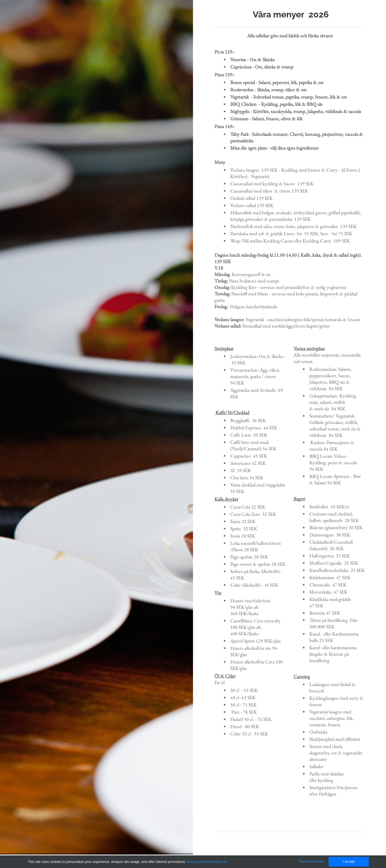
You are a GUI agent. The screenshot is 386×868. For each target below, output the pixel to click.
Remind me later (312, 861)
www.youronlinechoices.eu (207, 862)
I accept (349, 861)
